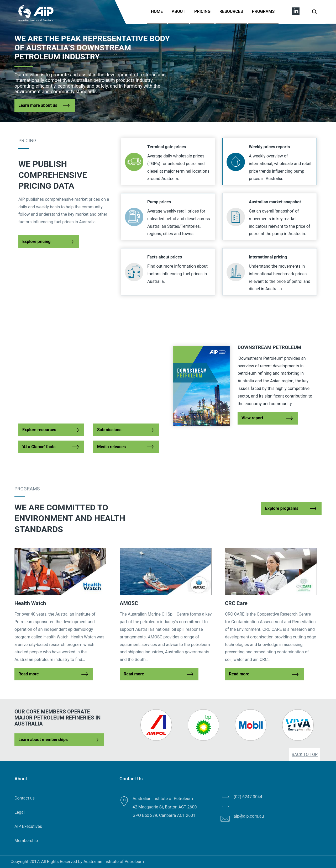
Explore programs (282, 508)
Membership (26, 841)
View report (252, 418)
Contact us (25, 798)
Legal (20, 812)
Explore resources (39, 430)
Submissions (109, 430)
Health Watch (30, 603)
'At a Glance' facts (39, 447)
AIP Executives (28, 826)
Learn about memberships (43, 740)
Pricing (202, 11)
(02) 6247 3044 (248, 797)
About (178, 11)
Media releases (111, 447)
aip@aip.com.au (249, 816)
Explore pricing (36, 242)
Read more (29, 674)
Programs (263, 11)
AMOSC (129, 603)
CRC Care (236, 603)
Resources (231, 11)
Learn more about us (38, 105)
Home (157, 11)
